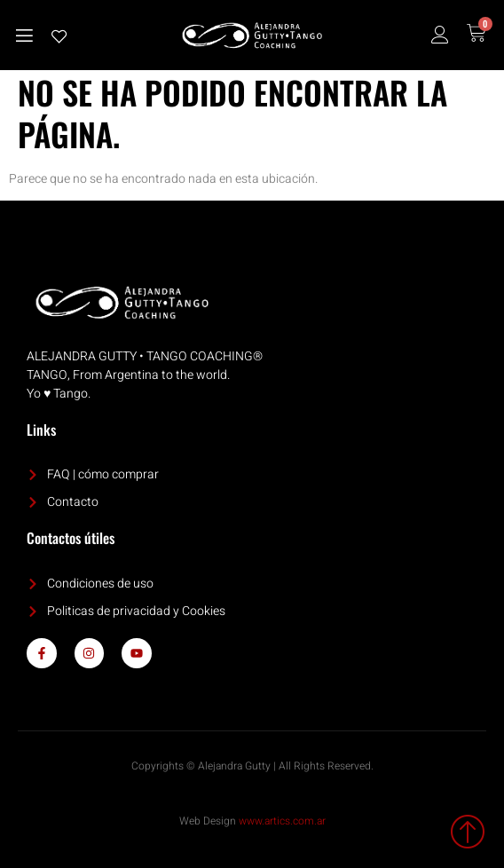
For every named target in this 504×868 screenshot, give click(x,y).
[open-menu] (23, 36)
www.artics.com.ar (282, 821)
